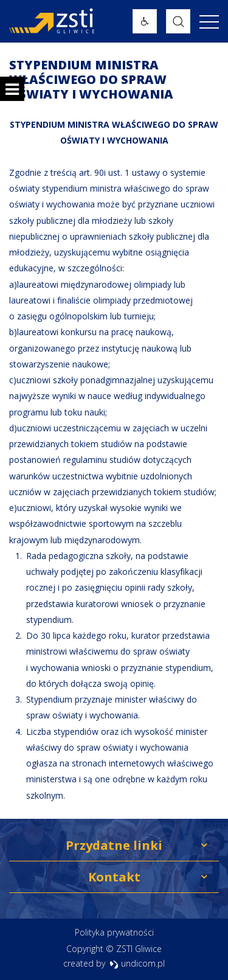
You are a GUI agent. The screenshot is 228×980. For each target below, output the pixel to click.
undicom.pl (137, 963)
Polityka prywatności (114, 932)
